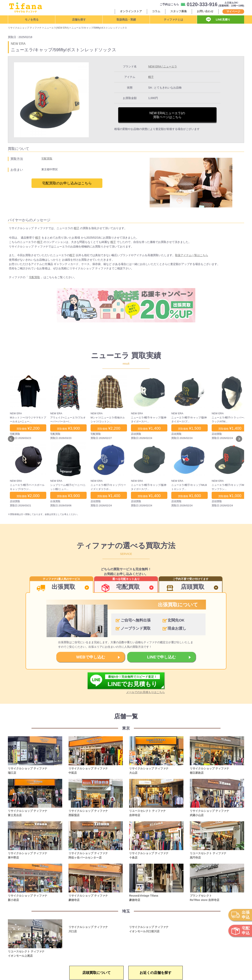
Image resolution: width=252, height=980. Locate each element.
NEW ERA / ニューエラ (163, 66)
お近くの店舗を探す (156, 973)
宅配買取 (47, 159)
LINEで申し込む (161, 657)
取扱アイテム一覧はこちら (192, 255)
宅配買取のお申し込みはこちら (67, 183)
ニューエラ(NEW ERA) (57, 28)
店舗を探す (79, 20)
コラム (156, 11)
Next (239, 439)
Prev (11, 439)
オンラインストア (131, 11)
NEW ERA (18, 44)
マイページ (233, 11)
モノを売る (32, 20)
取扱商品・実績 (126, 20)
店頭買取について (96, 973)
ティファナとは (173, 20)
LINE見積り (223, 20)
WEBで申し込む (91, 657)
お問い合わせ (205, 11)
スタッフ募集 (179, 11)
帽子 (151, 77)
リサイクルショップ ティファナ (25, 28)
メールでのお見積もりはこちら (145, 692)
